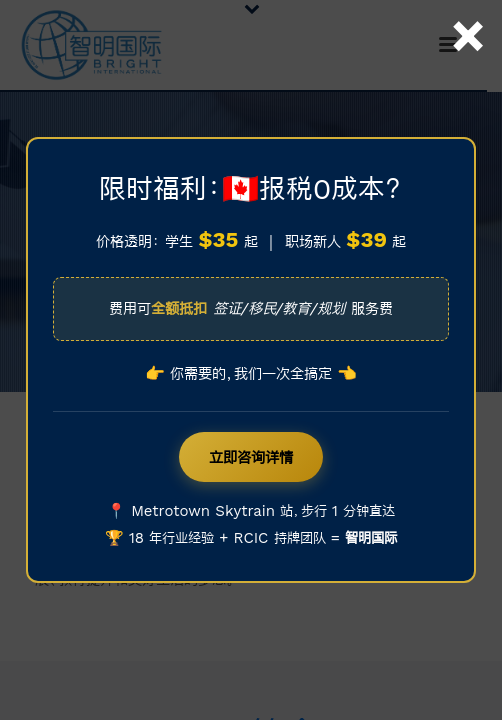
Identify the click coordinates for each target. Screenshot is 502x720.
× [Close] (468, 13)
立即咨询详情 (251, 457)
